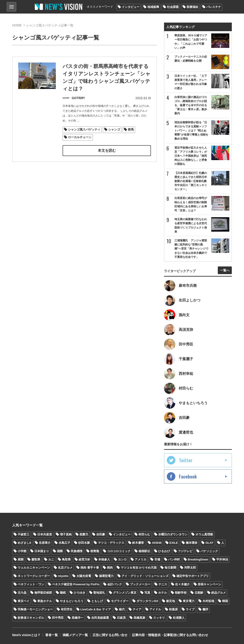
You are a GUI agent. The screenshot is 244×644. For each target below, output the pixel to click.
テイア (137, 609)
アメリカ (141, 559)
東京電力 (189, 601)
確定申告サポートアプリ (193, 576)
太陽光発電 (84, 576)
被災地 (170, 601)
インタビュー (131, 7)
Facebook (188, 476)
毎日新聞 (170, 568)
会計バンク (115, 584)
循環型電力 (106, 576)
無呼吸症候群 (43, 593)
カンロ (122, 559)
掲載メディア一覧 (75, 635)
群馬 (131, 130)
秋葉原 (173, 609)
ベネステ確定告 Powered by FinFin (76, 584)
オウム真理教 (204, 534)
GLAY (209, 543)
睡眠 (63, 593)
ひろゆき (80, 593)
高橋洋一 (77, 618)
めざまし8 (24, 543)
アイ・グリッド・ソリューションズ (145, 576)
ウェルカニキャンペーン (34, 568)
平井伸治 (222, 559)
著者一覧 (52, 635)
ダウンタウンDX (147, 601)
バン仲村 (174, 559)
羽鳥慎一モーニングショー (35, 609)
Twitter (186, 460)
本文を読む (107, 150)
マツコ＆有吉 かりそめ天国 (139, 568)
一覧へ (225, 270)
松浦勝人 (179, 618)
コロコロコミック (119, 551)
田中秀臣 (58, 618)
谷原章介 (45, 543)
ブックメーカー (140, 584)
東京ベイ (23, 601)
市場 (157, 559)
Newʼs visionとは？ (26, 635)
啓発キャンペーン (209, 584)
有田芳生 (67, 609)
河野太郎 (190, 568)
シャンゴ (114, 130)
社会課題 (173, 7)
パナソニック (209, 551)
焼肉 (110, 568)
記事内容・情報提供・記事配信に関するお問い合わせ (170, 635)
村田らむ (144, 534)
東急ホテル (45, 601)
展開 (21, 559)
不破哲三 (23, 534)
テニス (163, 584)
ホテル (163, 593)
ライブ (190, 609)
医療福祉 (192, 7)
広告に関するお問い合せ (110, 635)
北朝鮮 (199, 593)
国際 (60, 551)
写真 (147, 593)
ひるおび (164, 551)
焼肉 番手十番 (90, 568)
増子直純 (66, 534)
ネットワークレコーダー (34, 576)
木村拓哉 (208, 601)
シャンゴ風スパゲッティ (84, 130)
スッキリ (159, 618)
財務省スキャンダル (31, 618)
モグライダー (120, 601)
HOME (17, 25)
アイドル (155, 609)
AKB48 (157, 543)
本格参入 (104, 559)
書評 (205, 609)
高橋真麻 (139, 618)
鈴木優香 (138, 543)
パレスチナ (214, 7)
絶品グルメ (219, 593)
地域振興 (153, 7)
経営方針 (84, 559)
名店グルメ (65, 568)
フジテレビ (185, 551)
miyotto (63, 576)
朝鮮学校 (181, 593)
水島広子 (64, 543)
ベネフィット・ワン (31, 584)
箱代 (122, 609)
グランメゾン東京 (125, 593)
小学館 (22, 551)
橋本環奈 (192, 543)
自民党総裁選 (100, 618)
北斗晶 (22, 593)
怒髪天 (84, 534)
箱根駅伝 (144, 551)
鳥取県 (66, 559)
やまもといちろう (72, 601)
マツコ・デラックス (111, 543)
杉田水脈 (84, 543)
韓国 (225, 601)
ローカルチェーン (80, 137)
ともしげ (97, 601)
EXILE (174, 543)
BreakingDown (198, 559)
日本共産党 (45, 534)
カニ (51, 559)
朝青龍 (95, 551)
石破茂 (121, 618)
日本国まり (42, 551)
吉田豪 (101, 534)
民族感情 (77, 551)
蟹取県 (36, 559)
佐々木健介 (182, 584)
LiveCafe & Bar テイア (96, 609)
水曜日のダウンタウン (173, 534)
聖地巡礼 (99, 593)
